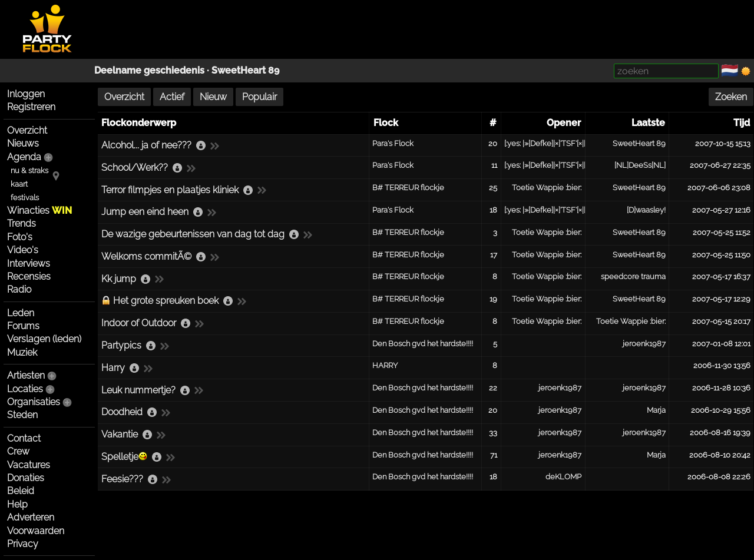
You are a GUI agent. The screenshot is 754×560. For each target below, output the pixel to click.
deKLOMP (563, 477)
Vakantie (120, 434)
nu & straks (29, 170)
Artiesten (26, 375)
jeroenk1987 (644, 344)
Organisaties (34, 402)
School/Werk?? (135, 168)
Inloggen (26, 94)
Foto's (20, 237)
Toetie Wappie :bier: (547, 188)
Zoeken (731, 97)
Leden (21, 313)
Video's (23, 250)
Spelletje (124, 457)
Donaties (26, 478)
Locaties (25, 389)
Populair (259, 97)
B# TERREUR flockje (408, 188)
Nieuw (213, 97)
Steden (22, 415)
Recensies (29, 276)
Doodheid (122, 412)
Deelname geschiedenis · (153, 70)
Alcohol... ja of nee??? (146, 145)
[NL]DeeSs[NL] (640, 165)
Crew (18, 451)
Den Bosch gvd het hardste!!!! (423, 344)
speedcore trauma (633, 276)
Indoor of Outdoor (139, 323)
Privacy (23, 544)
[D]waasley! (646, 210)
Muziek (22, 352)
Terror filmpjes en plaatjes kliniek (170, 190)
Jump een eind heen (145, 212)
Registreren (31, 107)
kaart (19, 184)
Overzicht (27, 130)
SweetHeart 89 (245, 70)
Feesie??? (122, 479)
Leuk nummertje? (138, 390)
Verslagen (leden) (44, 339)
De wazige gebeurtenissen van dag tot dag (193, 234)
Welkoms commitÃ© (146, 256)
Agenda (24, 157)
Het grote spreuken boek (166, 301)
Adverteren (31, 517)
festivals (25, 198)
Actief (172, 97)
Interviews (29, 264)
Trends (22, 223)
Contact (24, 438)
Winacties (39, 211)
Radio (19, 289)
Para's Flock (393, 143)
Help (17, 504)
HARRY (385, 365)
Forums (23, 326)
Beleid (21, 491)
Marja (656, 410)
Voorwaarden (36, 531)
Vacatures (29, 465)
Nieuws (23, 143)
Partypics (121, 345)
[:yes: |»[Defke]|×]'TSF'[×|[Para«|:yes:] (564, 143)
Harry (113, 368)
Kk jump (119, 279)
